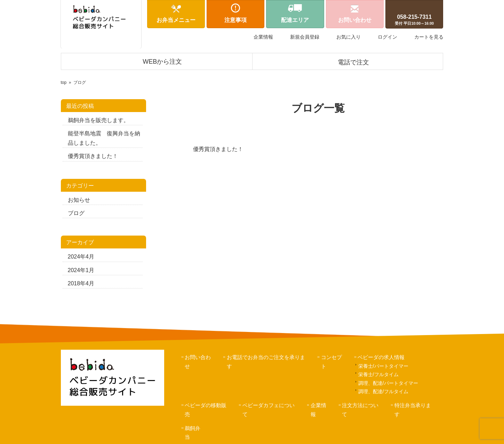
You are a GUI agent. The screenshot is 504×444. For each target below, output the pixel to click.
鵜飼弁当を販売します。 (98, 120)
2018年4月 (81, 283)
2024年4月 (81, 257)
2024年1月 (81, 270)
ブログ (76, 213)
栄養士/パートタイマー (384, 366)
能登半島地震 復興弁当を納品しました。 (104, 138)
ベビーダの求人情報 (382, 357)
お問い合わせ (201, 357)
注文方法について (363, 405)
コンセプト (334, 357)
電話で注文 (353, 62)
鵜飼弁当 (195, 419)
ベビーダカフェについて (271, 405)
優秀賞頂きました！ (93, 156)
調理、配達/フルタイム (384, 391)
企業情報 (263, 37)
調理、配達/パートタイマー (389, 383)
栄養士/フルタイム (379, 374)
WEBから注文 (162, 62)
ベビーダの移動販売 (209, 405)
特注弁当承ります (416, 405)
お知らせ (79, 200)
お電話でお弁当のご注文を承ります (269, 357)
